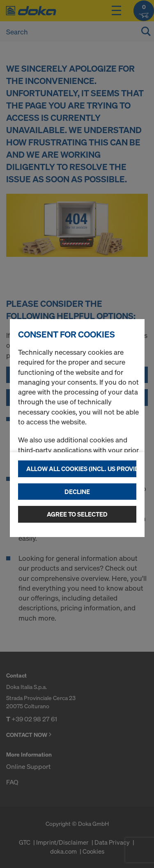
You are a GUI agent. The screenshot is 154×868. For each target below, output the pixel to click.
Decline (77, 492)
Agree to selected (77, 514)
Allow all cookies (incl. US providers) (81, 469)
